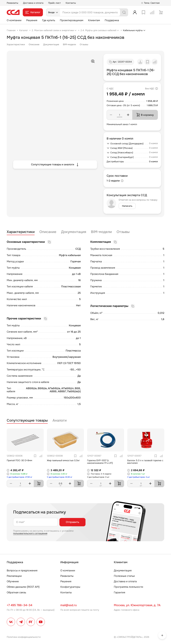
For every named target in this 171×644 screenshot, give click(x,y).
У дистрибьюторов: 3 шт (139, 477)
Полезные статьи (124, 576)
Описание (34, 44)
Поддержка (112, 20)
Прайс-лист (55, 3)
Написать (127, 206)
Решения (32, 20)
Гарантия (120, 592)
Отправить (72, 522)
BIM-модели (69, 44)
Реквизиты (12, 3)
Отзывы (84, 44)
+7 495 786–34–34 (19, 605)
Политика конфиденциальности (24, 637)
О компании (14, 20)
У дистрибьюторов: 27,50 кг (19, 477)
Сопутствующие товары (27, 421)
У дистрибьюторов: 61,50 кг (60, 477)
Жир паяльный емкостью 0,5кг (63, 460)
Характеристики (16, 44)
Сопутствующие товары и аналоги (55, 165)
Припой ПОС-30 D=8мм (19, 460)
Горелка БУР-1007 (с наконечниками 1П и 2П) (100, 462)
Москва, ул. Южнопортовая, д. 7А (137, 605)
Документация (51, 44)
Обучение (13, 581)
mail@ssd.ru (69, 605)
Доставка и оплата (33, 3)
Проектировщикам (72, 20)
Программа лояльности (128, 587)
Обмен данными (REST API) (23, 587)
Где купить (49, 20)
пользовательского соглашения (30, 533)
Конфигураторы (70, 587)
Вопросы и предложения (22, 570)
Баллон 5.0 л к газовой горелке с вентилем (145, 462)
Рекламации (14, 576)
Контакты (71, 3)
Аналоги (60, 421)
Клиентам (94, 20)
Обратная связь (16, 592)
